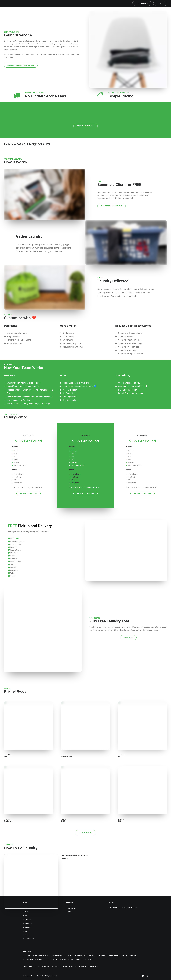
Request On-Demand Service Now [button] (21, 65)
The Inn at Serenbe (52, 960)
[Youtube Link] (143, 976)
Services (28, 927)
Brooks (27, 956)
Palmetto (102, 956)
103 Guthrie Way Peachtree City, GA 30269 (124, 908)
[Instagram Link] (147, 976)
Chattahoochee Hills (41, 956)
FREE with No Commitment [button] (112, 206)
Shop (27, 935)
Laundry (28, 920)
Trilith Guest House (77, 960)
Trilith (64, 960)
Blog (26, 916)
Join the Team (30, 939)
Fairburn (69, 956)
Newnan (92, 956)
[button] (31, 881)
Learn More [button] (128, 638)
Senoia (125, 956)
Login (69, 912)
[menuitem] (142, 3)
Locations (28, 923)
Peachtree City (114, 956)
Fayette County (81, 956)
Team (27, 912)
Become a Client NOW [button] (86, 126)
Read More (67, 858)
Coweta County (57, 956)
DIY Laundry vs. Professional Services (75, 855)
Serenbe (133, 956)
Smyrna (39, 960)
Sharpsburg (29, 960)
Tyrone (89, 960)
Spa (26, 931)
